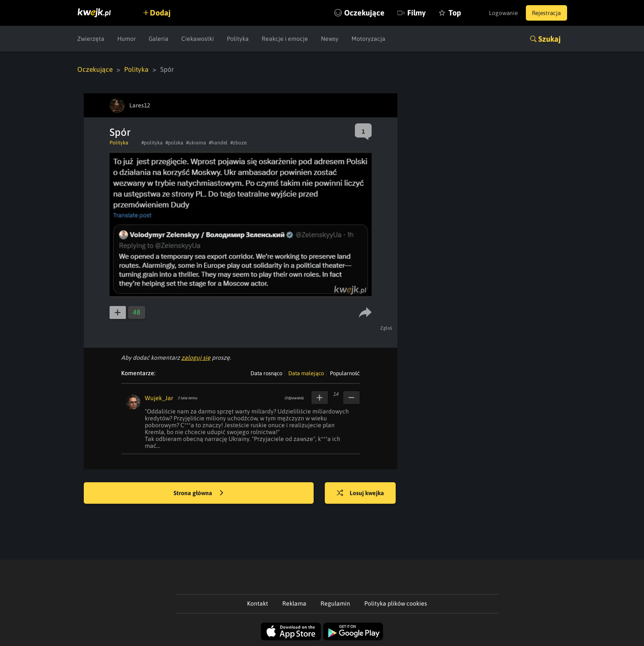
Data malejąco (306, 373)
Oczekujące (358, 13)
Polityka (238, 39)
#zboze (238, 143)
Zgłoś (387, 328)
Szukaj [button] (549, 39)
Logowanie (500, 13)
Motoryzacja (368, 39)
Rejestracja (545, 13)
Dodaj (162, 13)
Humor (127, 39)
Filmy (410, 13)
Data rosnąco (266, 373)
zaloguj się (196, 358)
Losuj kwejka (362, 493)
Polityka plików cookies (396, 603)
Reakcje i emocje (285, 39)
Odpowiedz (294, 398)
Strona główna (198, 493)
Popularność (345, 373)
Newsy (330, 39)
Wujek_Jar (159, 398)
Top (448, 13)
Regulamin (335, 603)
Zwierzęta (91, 39)
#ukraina (196, 143)
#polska (174, 143)
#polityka (152, 143)
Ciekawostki (198, 39)
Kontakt (258, 603)
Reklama (294, 603)
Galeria (159, 39)
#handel (218, 143)
